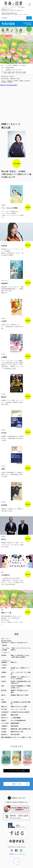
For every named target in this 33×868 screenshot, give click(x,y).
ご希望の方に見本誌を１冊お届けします (9, 13)
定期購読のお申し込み (18, 798)
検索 (29, 18)
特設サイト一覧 (17, 784)
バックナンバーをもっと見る (17, 771)
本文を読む (17, 164)
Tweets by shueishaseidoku (9, 85)
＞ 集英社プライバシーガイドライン (17, 854)
